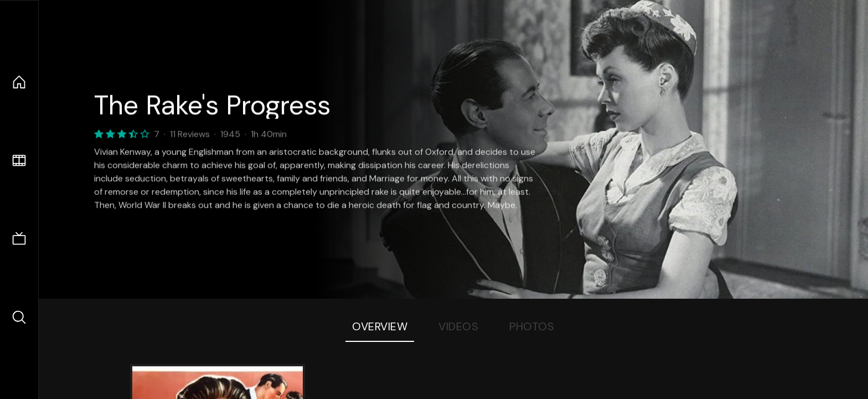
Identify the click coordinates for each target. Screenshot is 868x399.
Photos (532, 326)
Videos (458, 326)
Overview (380, 326)
